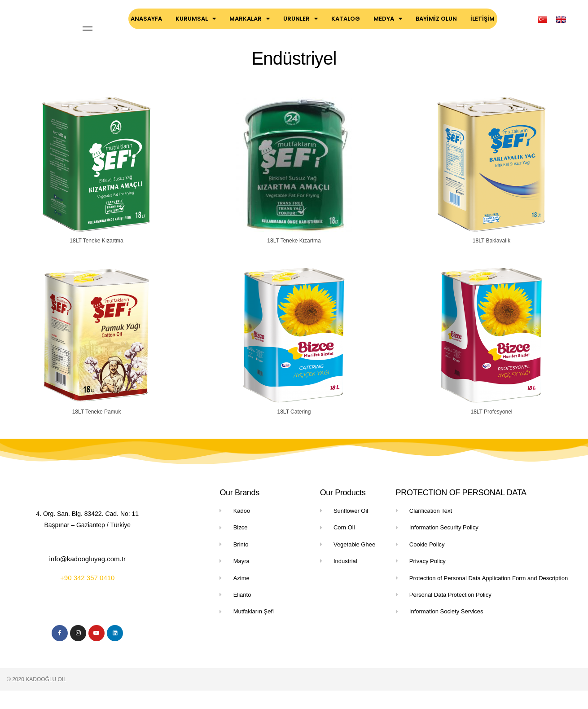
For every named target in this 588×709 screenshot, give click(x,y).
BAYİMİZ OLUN (436, 19)
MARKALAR (250, 19)
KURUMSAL (196, 19)
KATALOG (346, 19)
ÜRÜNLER (301, 19)
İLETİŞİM (483, 19)
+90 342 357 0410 (87, 593)
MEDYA (388, 19)
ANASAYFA (146, 19)
